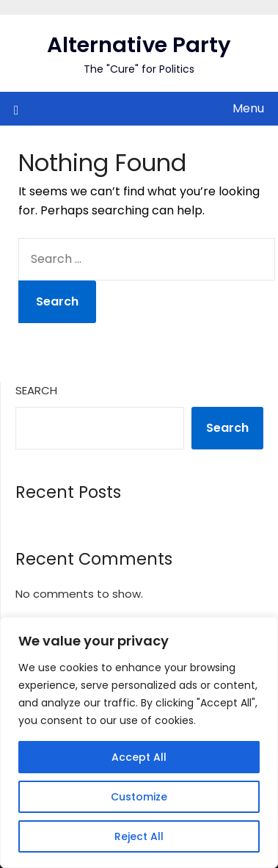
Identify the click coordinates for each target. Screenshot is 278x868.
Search (36, 390)
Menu (248, 108)
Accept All (139, 757)
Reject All (139, 836)
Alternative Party (139, 45)
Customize (139, 797)
